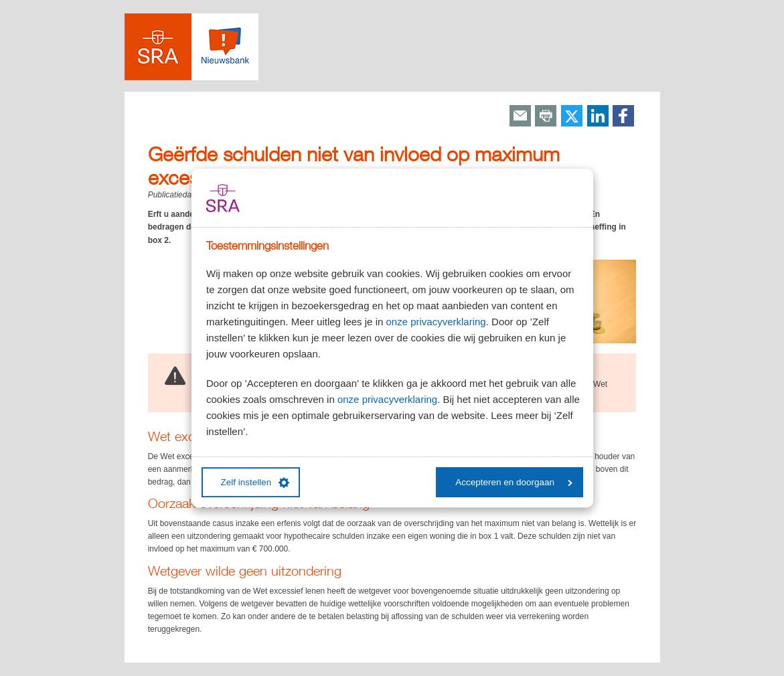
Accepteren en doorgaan (514, 482)
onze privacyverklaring (436, 322)
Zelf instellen (255, 483)
